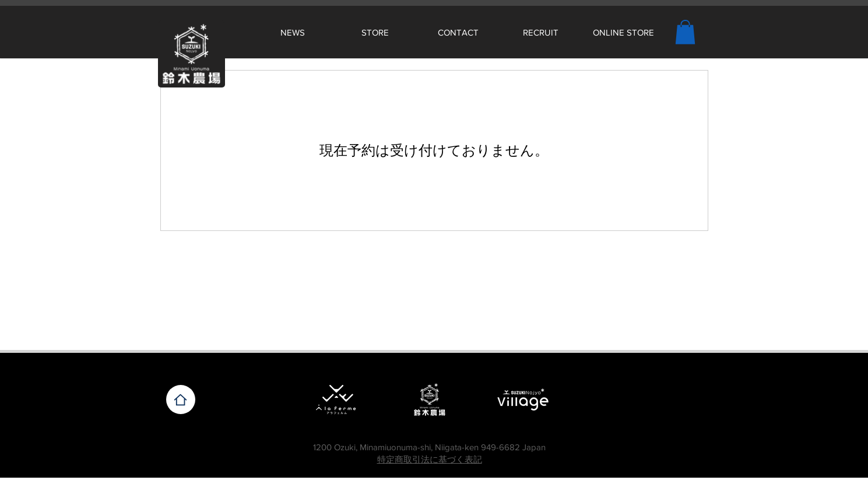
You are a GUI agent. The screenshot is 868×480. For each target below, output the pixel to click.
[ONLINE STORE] (624, 32)
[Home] (181, 400)
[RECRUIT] (541, 32)
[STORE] (375, 32)
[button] (685, 32)
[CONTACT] (458, 32)
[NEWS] (293, 32)
